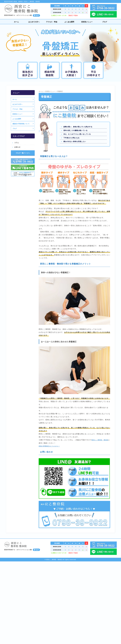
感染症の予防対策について (21, 124)
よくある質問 (69, 22)
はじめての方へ (34, 22)
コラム (17, 143)
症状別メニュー (87, 22)
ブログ (105, 22)
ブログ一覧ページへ (23, 153)
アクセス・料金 (52, 22)
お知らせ (17, 147)
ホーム (16, 22)
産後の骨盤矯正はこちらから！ (51, 446)
